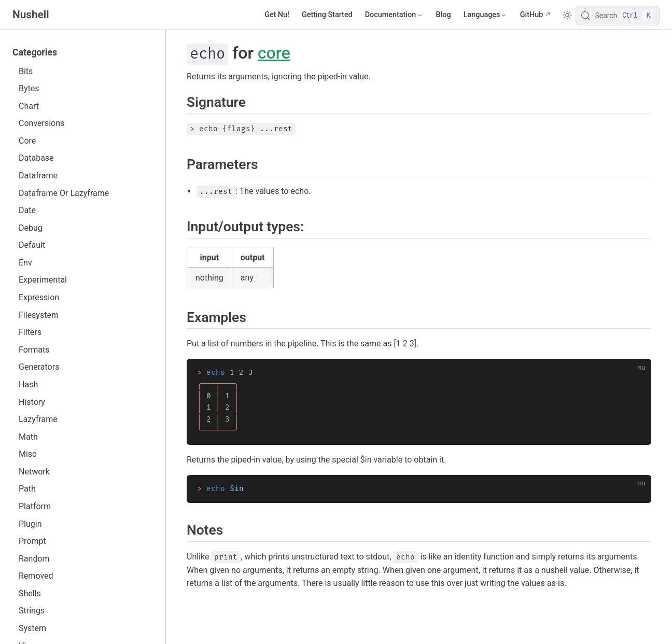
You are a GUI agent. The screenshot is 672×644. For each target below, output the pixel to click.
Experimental (43, 280)
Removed (36, 576)
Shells (30, 593)
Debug (31, 228)
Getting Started (327, 15)
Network (34, 472)
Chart (29, 106)
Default (32, 245)
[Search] (618, 16)
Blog (444, 15)
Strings (32, 611)
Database (36, 158)
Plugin (30, 524)
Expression (39, 297)
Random (34, 559)
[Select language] (486, 15)
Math (28, 437)
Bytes (29, 88)
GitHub (532, 15)
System (32, 628)
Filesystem (39, 315)
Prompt (32, 541)
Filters (30, 332)
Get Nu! (277, 15)
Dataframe (38, 176)
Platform (35, 506)
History (32, 402)
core (274, 53)
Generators (39, 367)
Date (27, 210)
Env (25, 263)
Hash (28, 384)
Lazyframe (38, 419)
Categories (35, 52)
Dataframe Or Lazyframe (64, 193)
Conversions (41, 123)
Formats (34, 350)
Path (27, 489)
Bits (26, 71)
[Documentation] (394, 15)
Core (27, 141)
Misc (28, 454)
